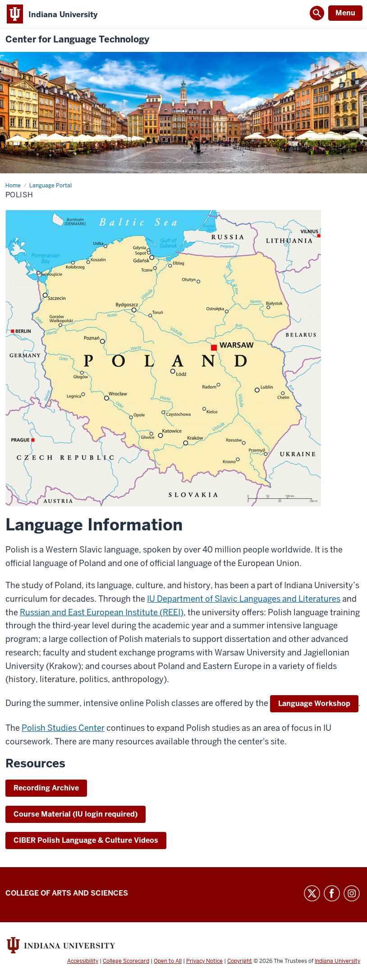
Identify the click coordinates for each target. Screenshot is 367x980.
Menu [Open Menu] (345, 13)
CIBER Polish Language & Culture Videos (86, 840)
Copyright (240, 961)
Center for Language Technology (77, 39)
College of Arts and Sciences (67, 893)
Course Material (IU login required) (76, 814)
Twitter (312, 893)
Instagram (352, 893)
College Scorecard (126, 961)
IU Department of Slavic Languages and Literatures (244, 599)
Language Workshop (314, 704)
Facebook (332, 893)
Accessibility (83, 961)
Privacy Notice (204, 961)
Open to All (168, 961)
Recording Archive (46, 788)
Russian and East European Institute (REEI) (102, 612)
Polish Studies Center (63, 728)
